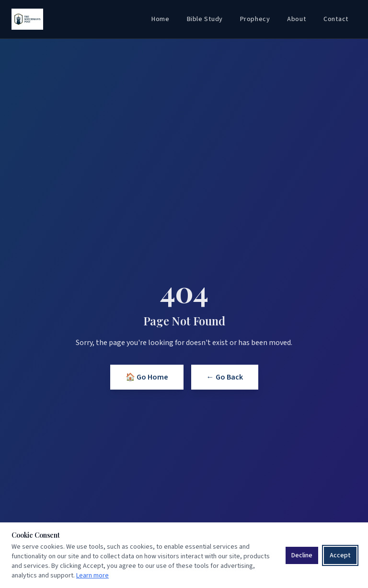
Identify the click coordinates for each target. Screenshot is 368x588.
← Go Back (225, 377)
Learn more (92, 576)
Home (160, 19)
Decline (302, 555)
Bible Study (205, 19)
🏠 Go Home (147, 377)
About (297, 19)
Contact (336, 19)
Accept (340, 555)
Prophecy (255, 19)
